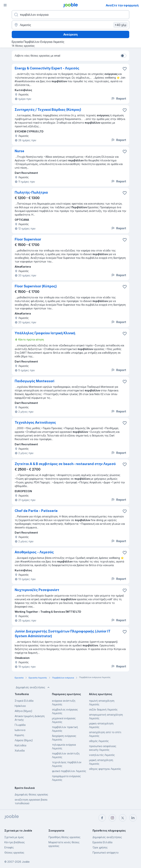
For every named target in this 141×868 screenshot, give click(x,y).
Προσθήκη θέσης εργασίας (64, 837)
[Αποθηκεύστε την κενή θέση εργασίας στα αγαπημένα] (125, 69)
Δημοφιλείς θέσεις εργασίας (31, 794)
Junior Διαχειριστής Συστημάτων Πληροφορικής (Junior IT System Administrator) (63, 634)
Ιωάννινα (20, 730)
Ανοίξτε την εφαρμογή (122, 5)
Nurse (19, 151)
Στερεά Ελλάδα (24, 701)
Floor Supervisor (28, 239)
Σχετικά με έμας (14, 837)
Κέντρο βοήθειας (15, 842)
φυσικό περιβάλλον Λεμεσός (69, 771)
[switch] (123, 56)
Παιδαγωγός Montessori (35, 381)
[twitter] (123, 818)
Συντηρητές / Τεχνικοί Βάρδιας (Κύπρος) (48, 110)
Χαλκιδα (20, 751)
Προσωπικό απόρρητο (105, 853)
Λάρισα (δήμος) (24, 740)
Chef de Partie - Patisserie (36, 511)
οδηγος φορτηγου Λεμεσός (105, 769)
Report (119, 99)
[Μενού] (5, 5)
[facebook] (102, 818)
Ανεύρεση (70, 34)
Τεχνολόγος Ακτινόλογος (35, 422)
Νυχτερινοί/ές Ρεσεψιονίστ (37, 590)
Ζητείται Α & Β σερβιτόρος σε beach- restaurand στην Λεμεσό (65, 464)
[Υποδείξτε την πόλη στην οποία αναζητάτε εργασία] (70, 25)
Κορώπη (19, 735)
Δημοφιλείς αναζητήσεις (33, 687)
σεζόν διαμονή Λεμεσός (103, 709)
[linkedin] (133, 818)
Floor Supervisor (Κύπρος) (36, 286)
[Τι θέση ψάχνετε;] (70, 15)
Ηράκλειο (20, 706)
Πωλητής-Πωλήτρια (31, 192)
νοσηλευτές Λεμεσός (102, 755)
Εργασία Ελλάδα (102, 842)
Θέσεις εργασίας (14, 853)
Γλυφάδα (20, 725)
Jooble (26, 862)
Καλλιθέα (20, 745)
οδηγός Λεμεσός (99, 741)
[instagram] (112, 818)
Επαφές (9, 847)
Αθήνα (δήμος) (23, 711)
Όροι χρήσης (100, 847)
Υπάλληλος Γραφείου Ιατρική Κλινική (45, 333)
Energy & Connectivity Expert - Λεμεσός (47, 68)
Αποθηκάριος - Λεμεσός (34, 552)
